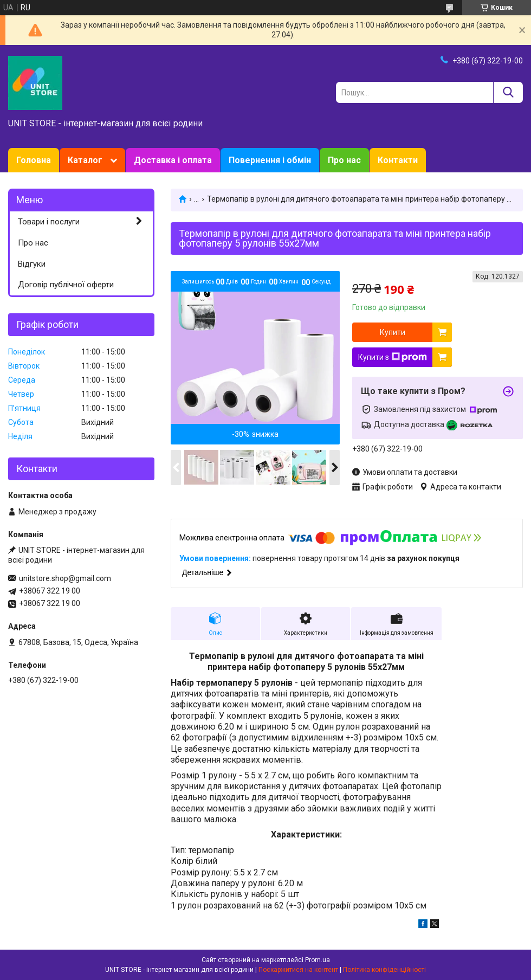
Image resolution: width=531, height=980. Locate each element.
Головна (34, 160)
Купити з (393, 357)
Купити (393, 332)
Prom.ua (318, 960)
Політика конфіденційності (384, 970)
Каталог (85, 160)
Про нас (344, 160)
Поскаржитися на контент (298, 970)
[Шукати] (508, 92)
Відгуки (32, 264)
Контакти (398, 160)
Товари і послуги (49, 222)
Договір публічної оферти (66, 285)
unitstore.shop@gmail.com (65, 578)
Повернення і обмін (270, 160)
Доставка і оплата (173, 160)
